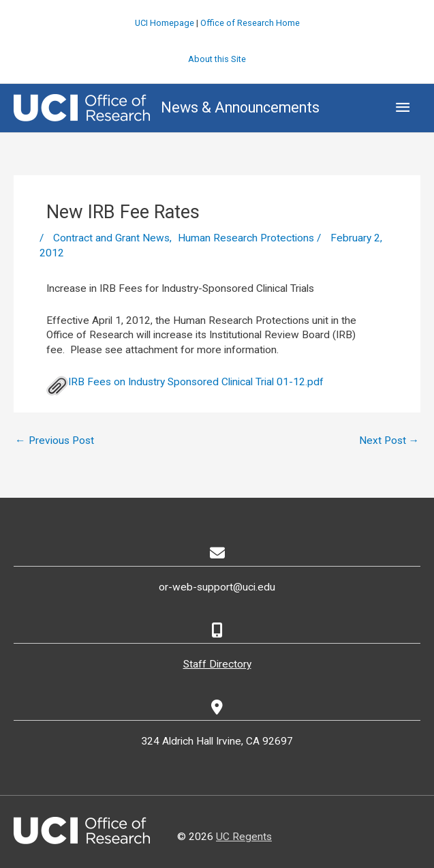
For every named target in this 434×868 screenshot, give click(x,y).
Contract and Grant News (111, 238)
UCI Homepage (165, 23)
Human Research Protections (246, 238)
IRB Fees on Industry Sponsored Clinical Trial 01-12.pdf (185, 382)
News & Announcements (240, 107)
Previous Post (55, 440)
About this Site (217, 59)
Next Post (389, 440)
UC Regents (244, 837)
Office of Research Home (250, 23)
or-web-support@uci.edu (217, 587)
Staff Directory (217, 664)
